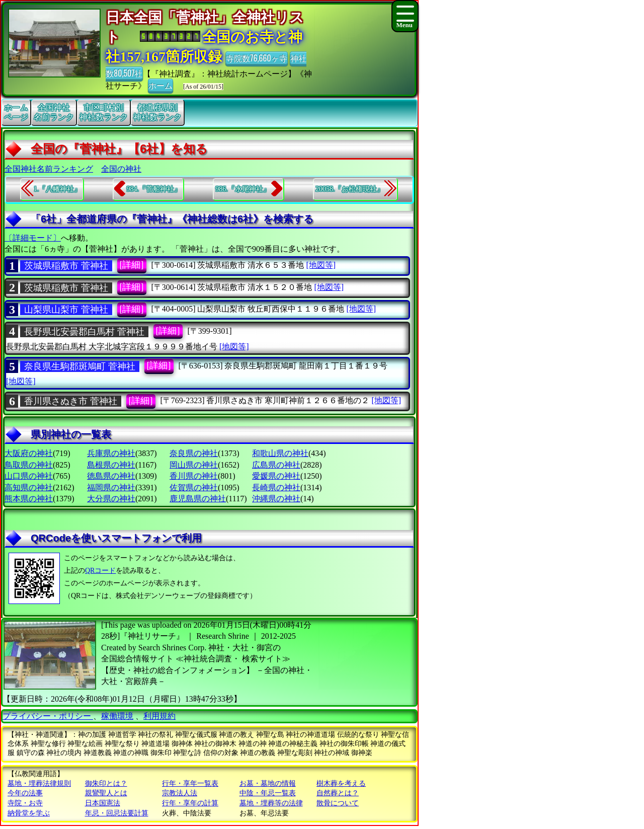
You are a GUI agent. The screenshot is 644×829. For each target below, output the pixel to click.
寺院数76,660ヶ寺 (257, 58)
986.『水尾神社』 (243, 189)
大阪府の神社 (29, 453)
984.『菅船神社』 (154, 189)
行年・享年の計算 (190, 803)
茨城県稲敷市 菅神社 (66, 266)
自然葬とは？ (338, 793)
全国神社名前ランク (54, 112)
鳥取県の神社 (29, 465)
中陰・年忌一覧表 (268, 793)
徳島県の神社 (111, 476)
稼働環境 (117, 716)
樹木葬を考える (341, 783)
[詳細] (132, 265)
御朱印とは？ (106, 783)
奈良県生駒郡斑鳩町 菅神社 (80, 366)
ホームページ (16, 112)
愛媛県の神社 (276, 476)
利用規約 (159, 716)
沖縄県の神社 (276, 499)
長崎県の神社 (276, 487)
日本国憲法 (103, 803)
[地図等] (321, 265)
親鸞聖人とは (106, 793)
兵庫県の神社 (111, 453)
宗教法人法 (180, 793)
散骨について (338, 803)
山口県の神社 (29, 476)
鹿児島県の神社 (198, 499)
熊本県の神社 (29, 499)
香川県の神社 (194, 476)
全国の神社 (121, 169)
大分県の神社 (111, 499)
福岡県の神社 (111, 487)
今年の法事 (25, 793)
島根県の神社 (111, 465)
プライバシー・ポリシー (48, 716)
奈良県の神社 (194, 453)
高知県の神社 (29, 487)
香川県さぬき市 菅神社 (71, 401)
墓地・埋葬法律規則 (39, 783)
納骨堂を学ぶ (29, 813)
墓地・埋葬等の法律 (271, 803)
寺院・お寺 (25, 803)
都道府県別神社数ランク (157, 112)
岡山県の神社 (194, 465)
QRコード (100, 571)
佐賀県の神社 (194, 487)
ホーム (160, 85)
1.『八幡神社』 (58, 189)
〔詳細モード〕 (33, 238)
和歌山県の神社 (280, 453)
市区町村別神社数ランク (104, 112)
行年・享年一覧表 (190, 783)
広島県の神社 (276, 465)
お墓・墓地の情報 (268, 783)
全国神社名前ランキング (49, 169)
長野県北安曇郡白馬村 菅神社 (84, 332)
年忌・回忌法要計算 (117, 813)
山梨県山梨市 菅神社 (66, 310)
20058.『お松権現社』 (350, 189)
